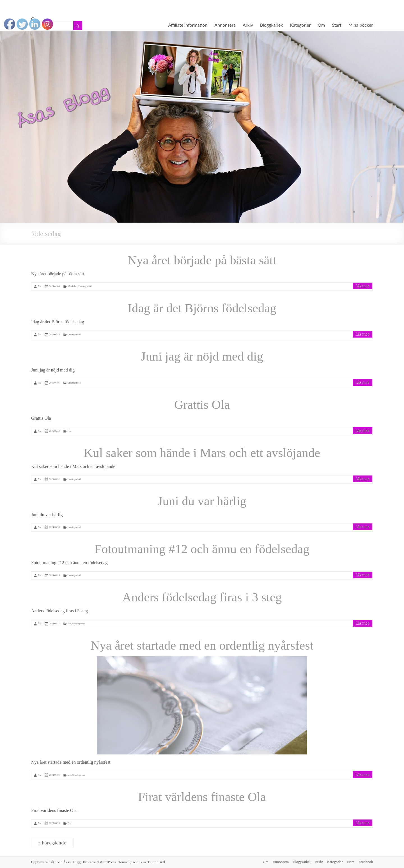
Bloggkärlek (272, 25)
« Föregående (52, 843)
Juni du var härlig (202, 501)
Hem (351, 862)
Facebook (366, 862)
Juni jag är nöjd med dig (202, 356)
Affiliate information (188, 25)
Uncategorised (85, 286)
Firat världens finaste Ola (202, 797)
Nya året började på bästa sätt (202, 260)
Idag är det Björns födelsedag (202, 308)
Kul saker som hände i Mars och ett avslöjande (202, 453)
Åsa (40, 286)
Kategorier (300, 25)
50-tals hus (73, 286)
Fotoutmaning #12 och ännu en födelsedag (202, 549)
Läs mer (362, 286)
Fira (69, 431)
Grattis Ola (202, 405)
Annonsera (225, 25)
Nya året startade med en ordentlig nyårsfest (202, 645)
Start (337, 25)
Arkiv (248, 25)
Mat (69, 775)
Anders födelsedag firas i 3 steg (202, 597)
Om (321, 25)
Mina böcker (361, 25)
